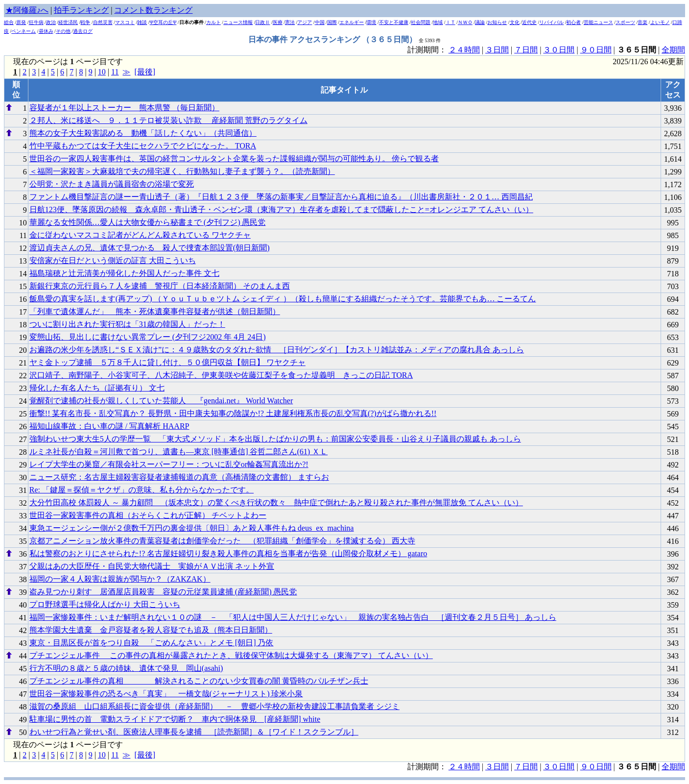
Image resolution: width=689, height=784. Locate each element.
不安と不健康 (394, 22)
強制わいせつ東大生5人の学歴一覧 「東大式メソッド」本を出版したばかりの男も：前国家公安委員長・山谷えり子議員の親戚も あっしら (275, 439)
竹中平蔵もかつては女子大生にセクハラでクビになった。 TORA (143, 146)
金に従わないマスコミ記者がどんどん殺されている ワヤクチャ (140, 235)
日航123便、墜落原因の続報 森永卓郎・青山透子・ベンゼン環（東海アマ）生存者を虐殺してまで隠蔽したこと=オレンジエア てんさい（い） (281, 209)
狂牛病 (36, 22)
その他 (63, 31)
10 (102, 72)
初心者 (573, 22)
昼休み (46, 31)
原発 (21, 22)
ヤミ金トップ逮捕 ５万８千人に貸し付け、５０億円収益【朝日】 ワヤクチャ (167, 362)
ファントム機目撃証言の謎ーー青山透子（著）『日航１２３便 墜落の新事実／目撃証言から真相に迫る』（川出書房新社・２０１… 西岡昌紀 (281, 197)
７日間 (526, 50)
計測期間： (428, 767)
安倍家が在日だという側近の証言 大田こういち (113, 260)
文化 (515, 22)
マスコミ (125, 22)
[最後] (145, 72)
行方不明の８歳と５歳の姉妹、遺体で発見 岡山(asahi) (126, 668)
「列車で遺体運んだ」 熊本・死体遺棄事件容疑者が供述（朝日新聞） (155, 311)
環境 (371, 22)
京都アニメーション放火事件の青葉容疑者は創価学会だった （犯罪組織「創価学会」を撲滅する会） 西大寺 (222, 541)
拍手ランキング (81, 10)
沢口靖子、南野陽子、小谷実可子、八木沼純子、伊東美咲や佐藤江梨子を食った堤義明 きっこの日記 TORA (221, 375)
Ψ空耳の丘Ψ (163, 22)
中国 (320, 22)
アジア (305, 22)
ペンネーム (24, 31)
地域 (438, 22)
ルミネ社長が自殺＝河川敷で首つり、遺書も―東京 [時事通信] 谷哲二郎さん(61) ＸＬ (178, 452)
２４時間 (464, 50)
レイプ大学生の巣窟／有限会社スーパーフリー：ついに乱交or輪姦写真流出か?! (169, 464)
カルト (214, 22)
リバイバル (551, 22)
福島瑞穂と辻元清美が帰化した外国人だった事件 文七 (124, 273)
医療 (278, 22)
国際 (332, 22)
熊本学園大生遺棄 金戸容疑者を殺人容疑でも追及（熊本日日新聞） (151, 630)
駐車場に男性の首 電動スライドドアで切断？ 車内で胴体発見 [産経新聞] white (175, 719)
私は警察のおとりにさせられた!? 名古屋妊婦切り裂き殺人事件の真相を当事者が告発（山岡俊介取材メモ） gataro (228, 553)
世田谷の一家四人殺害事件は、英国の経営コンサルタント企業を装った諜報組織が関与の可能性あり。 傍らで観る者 (234, 159)
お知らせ (497, 22)
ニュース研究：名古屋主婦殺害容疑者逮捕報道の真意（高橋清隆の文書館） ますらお (179, 477)
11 (115, 72)
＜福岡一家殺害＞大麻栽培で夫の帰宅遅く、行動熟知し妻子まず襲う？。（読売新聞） (182, 171)
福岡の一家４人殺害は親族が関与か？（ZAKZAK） (120, 579)
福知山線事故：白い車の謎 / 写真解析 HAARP (109, 426)
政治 (51, 22)
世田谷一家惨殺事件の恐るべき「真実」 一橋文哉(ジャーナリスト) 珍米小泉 (166, 694)
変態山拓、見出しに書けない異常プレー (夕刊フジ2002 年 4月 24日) (148, 337)
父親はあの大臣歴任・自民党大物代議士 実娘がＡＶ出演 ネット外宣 (152, 566)
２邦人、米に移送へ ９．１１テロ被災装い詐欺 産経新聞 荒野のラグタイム (168, 120)
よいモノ (660, 22)
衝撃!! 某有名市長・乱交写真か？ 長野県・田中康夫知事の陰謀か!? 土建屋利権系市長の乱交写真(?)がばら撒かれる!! (233, 413)
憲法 (290, 22)
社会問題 (421, 22)
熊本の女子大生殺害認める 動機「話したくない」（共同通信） (143, 133)
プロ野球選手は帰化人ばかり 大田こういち (105, 604)
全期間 (673, 50)
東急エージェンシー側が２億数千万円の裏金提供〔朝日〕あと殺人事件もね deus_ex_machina (192, 528)
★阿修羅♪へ (27, 10)
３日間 (497, 50)
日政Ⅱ (262, 22)
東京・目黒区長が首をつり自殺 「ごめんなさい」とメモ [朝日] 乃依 (152, 643)
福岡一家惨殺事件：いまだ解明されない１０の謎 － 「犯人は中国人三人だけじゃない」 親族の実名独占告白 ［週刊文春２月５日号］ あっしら (293, 617)
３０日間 (559, 50)
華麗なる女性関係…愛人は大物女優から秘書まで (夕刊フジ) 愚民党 (148, 222)
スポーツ (625, 22)
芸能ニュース (598, 22)
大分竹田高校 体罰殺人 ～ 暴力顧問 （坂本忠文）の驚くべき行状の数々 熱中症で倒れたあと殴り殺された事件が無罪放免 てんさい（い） (276, 502)
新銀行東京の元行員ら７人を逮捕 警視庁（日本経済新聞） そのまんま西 (160, 286)
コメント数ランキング (153, 10)
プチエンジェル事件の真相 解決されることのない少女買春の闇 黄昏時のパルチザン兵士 (199, 681)
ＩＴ (451, 22)
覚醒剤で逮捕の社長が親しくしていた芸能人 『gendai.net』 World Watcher (161, 401)
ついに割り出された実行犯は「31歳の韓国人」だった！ (127, 324)
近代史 (529, 22)
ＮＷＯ (465, 22)
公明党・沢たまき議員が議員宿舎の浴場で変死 (112, 184)
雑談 (142, 22)
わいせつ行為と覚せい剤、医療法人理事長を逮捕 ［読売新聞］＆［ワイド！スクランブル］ (194, 732)
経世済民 (68, 22)
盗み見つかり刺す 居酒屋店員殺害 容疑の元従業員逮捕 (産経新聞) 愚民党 (163, 592)
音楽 (642, 22)
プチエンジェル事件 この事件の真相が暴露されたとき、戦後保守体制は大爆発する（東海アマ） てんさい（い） (231, 655)
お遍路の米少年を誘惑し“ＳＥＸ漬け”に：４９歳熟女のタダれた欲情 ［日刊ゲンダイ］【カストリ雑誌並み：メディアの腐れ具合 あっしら (277, 350)
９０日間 (596, 50)
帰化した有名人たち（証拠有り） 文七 (97, 388)
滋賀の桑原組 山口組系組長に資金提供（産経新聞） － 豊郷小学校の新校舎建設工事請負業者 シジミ (214, 706)
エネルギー (352, 22)
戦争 (85, 22)
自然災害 (103, 22)
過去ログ (83, 31)
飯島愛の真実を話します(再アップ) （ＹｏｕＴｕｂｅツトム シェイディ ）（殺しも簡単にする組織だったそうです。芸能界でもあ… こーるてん (283, 299)
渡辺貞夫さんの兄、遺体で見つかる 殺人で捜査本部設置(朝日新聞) (150, 248)
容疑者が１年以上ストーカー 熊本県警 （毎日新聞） (124, 108)
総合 (9, 22)
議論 (480, 22)
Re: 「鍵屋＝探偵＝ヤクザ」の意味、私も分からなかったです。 (142, 490)
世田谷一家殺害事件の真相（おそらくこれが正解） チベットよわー (148, 515)
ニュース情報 (238, 22)
